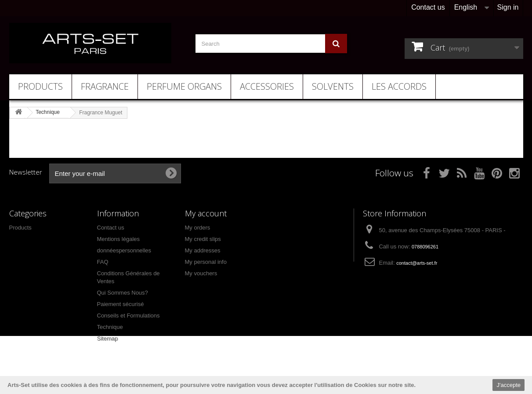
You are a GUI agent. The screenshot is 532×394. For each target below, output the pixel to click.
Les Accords (399, 86)
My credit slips (203, 239)
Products (40, 86)
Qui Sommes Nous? (123, 293)
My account (206, 213)
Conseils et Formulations (128, 316)
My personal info (206, 262)
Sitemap (108, 338)
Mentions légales (119, 239)
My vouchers (201, 273)
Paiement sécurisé (121, 304)
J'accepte (508, 385)
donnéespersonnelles (124, 250)
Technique (110, 327)
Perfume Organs (184, 86)
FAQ (103, 262)
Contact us (428, 7)
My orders (198, 228)
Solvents (333, 86)
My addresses (203, 250)
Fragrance (105, 86)
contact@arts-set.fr (417, 263)
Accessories (267, 86)
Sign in (508, 7)
